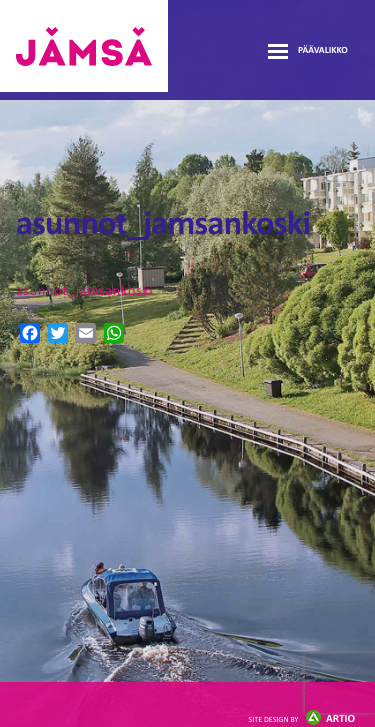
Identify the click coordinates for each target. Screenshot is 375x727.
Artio (302, 719)
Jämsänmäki (84, 46)
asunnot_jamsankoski (85, 291)
